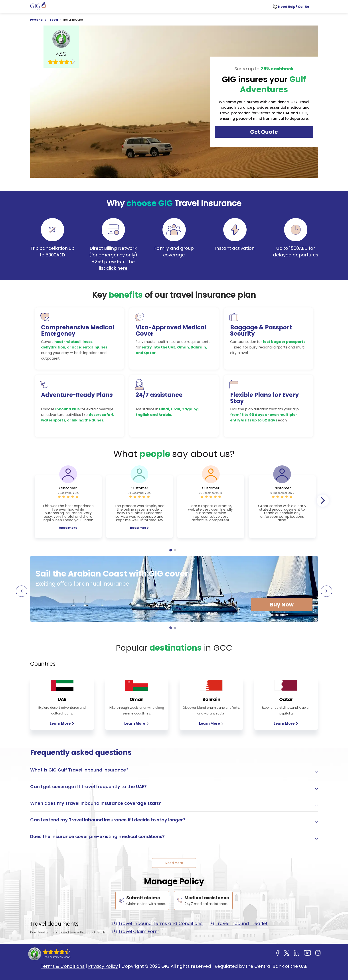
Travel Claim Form (136, 931)
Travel (53, 20)
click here (117, 268)
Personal (37, 20)
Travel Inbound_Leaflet (239, 923)
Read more (68, 528)
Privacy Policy (103, 966)
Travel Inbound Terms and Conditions (158, 923)
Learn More (62, 723)
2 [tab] (175, 550)
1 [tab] (171, 550)
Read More (174, 863)
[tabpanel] (68, 507)
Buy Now (282, 605)
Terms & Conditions (63, 966)
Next (323, 501)
